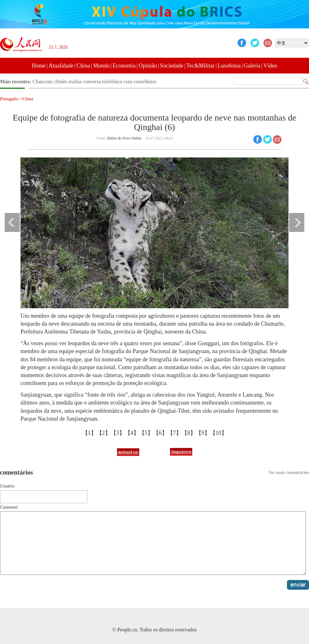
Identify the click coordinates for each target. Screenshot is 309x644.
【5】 (146, 433)
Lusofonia (229, 66)
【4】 (132, 433)
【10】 (219, 433)
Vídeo (270, 66)
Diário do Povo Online (124, 138)
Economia (124, 66)
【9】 (203, 433)
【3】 (118, 433)
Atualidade (61, 66)
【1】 (89, 433)
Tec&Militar (201, 66)
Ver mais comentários (289, 473)
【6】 (160, 433)
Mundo (101, 66)
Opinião (148, 66)
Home (39, 66)
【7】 (175, 433)
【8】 (189, 433)
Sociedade (172, 66)
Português (9, 99)
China (83, 66)
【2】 (104, 433)
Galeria (252, 66)
